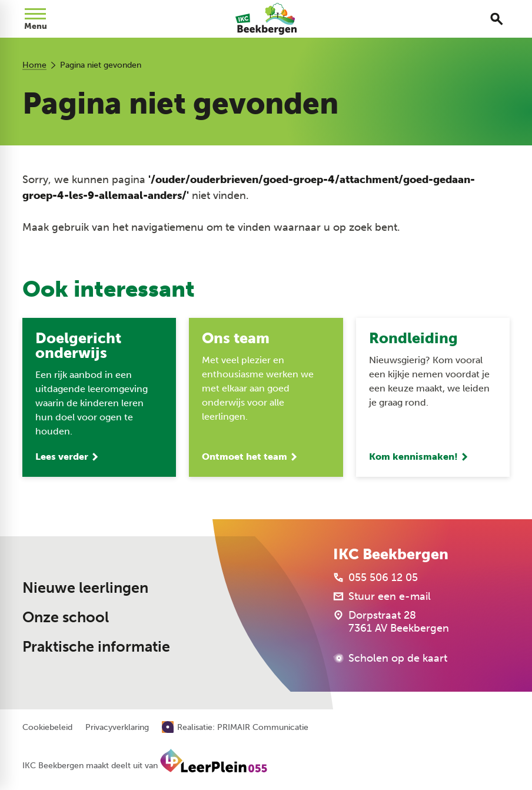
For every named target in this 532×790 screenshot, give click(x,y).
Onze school (66, 617)
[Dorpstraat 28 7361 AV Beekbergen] (391, 622)
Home (34, 65)
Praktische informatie (96, 647)
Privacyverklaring (117, 728)
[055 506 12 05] (375, 577)
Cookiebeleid (47, 728)
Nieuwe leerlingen (85, 588)
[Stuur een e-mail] (382, 596)
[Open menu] (35, 19)
